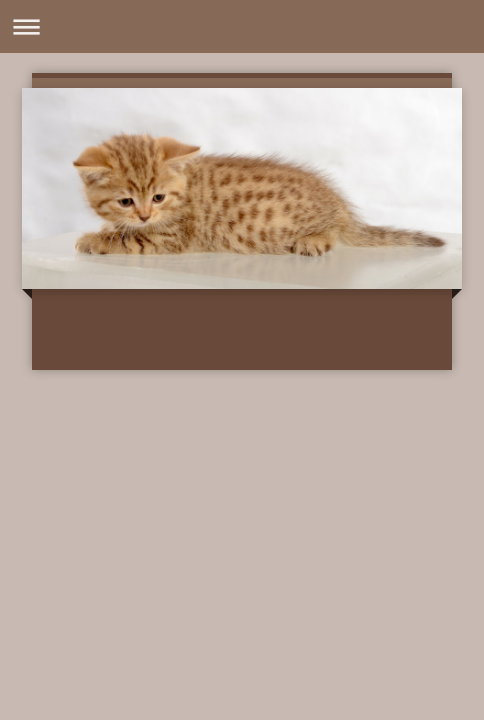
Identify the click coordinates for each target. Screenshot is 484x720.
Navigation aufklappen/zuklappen (242, 26)
